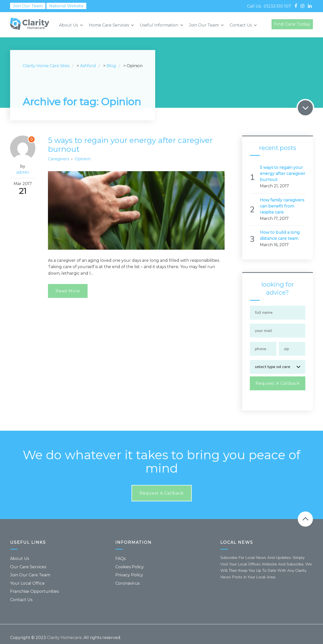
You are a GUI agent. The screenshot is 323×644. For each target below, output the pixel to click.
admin (23, 172)
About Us (20, 551)
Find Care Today (292, 24)
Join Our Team (28, 6)
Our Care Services (28, 560)
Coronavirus (127, 576)
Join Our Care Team (30, 568)
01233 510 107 (277, 6)
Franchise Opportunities (34, 585)
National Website (66, 6)
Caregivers (59, 159)
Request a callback (162, 486)
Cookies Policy (130, 560)
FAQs (120, 551)
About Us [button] (71, 25)
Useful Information (162, 25)
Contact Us (21, 593)
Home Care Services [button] (112, 25)
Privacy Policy (129, 568)
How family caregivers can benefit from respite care (282, 206)
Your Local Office (27, 576)
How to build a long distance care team (280, 235)
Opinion (83, 159)
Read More (68, 291)
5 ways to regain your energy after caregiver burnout (135, 144)
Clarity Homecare (64, 631)
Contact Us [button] (244, 25)
